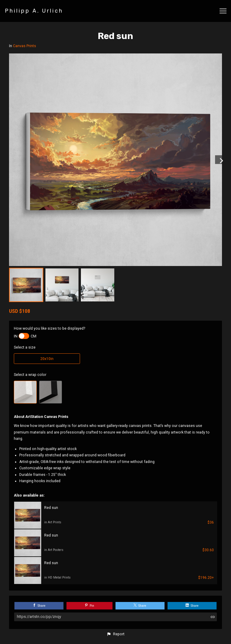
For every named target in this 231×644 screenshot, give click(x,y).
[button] (115, 634)
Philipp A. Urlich (34, 11)
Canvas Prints (25, 46)
